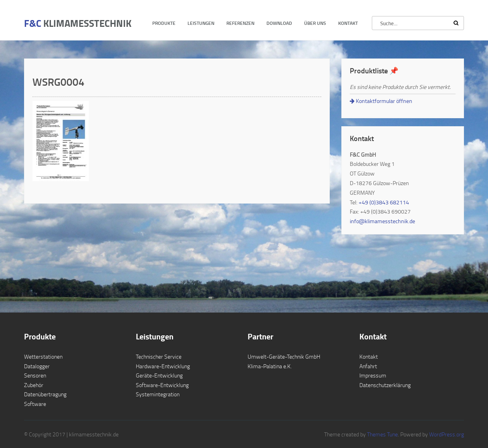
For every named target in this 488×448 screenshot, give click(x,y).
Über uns (315, 23)
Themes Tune (382, 434)
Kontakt (348, 23)
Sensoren (35, 375)
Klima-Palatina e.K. (270, 366)
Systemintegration (158, 394)
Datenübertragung (45, 394)
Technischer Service (159, 356)
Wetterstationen (43, 356)
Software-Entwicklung (162, 385)
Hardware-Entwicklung (163, 366)
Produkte (164, 23)
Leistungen (201, 23)
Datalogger (37, 366)
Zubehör (34, 385)
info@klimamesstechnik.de (382, 221)
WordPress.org (446, 434)
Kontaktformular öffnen (381, 101)
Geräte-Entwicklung (159, 375)
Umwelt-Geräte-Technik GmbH (284, 356)
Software (35, 404)
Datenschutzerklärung (385, 385)
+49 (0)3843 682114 (384, 202)
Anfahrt (368, 366)
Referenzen (240, 23)
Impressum (373, 375)
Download (279, 23)
